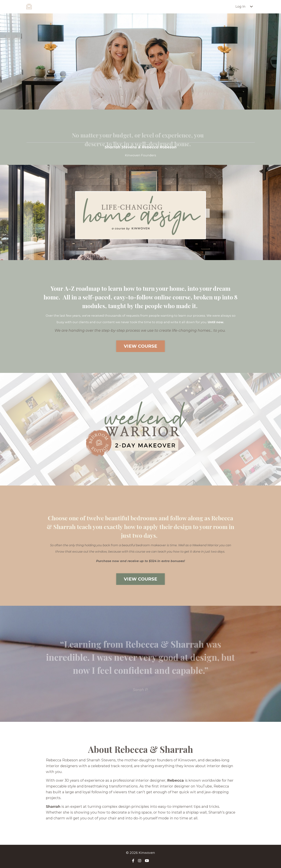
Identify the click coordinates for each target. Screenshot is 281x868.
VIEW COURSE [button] (140, 346)
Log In (240, 7)
